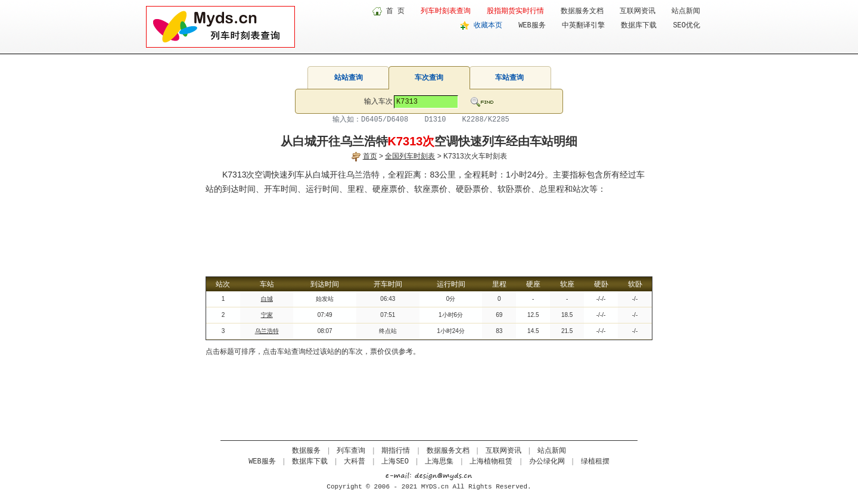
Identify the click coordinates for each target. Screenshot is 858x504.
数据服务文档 (582, 11)
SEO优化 (686, 26)
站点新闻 (686, 11)
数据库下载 (639, 26)
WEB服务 (532, 26)
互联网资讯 (638, 11)
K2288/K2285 (486, 120)
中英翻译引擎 (583, 26)
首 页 (395, 11)
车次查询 (429, 77)
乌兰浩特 (267, 331)
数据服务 (306, 451)
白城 (267, 299)
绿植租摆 (595, 462)
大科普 (355, 462)
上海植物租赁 (491, 462)
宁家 (267, 315)
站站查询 (349, 77)
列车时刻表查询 (446, 11)
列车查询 (351, 451)
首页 (370, 156)
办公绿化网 (547, 462)
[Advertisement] (429, 229)
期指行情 (396, 451)
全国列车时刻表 (410, 156)
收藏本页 (488, 26)
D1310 (435, 120)
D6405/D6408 (385, 120)
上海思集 (439, 462)
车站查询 (509, 77)
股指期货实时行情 (515, 11)
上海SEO (395, 462)
